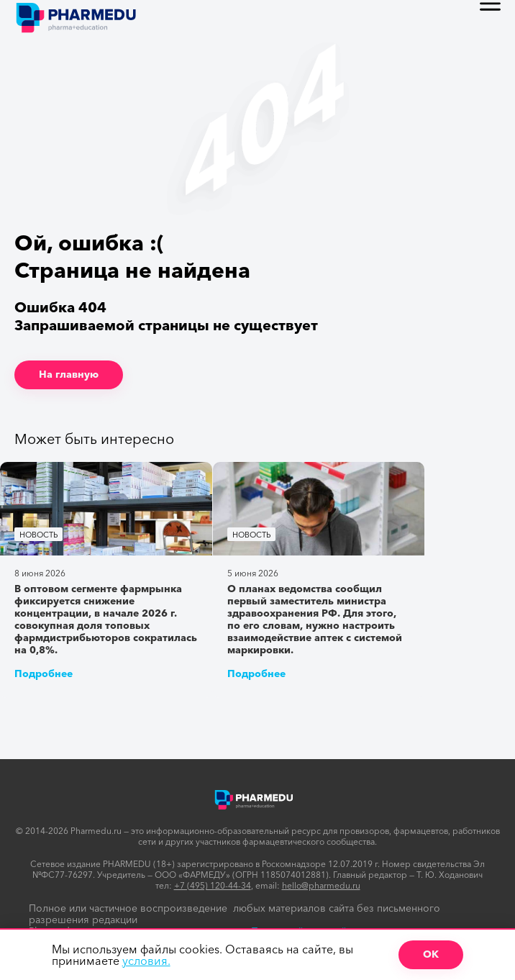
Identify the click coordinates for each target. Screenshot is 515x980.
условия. (146, 961)
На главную (69, 374)
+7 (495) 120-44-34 (213, 885)
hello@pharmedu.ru (321, 885)
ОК (431, 954)
